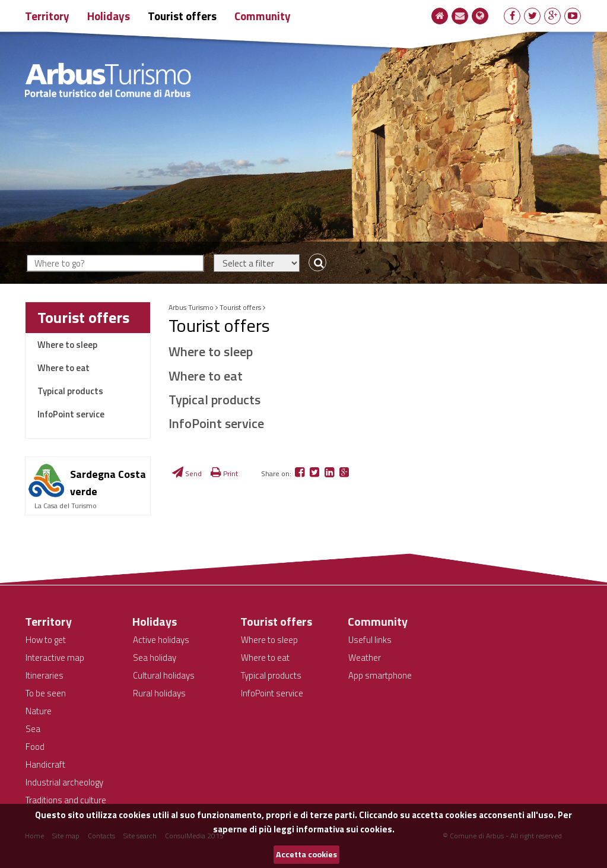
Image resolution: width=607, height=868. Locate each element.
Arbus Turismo (191, 307)
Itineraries (45, 675)
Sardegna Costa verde (108, 483)
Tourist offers (182, 16)
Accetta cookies (306, 854)
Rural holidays (159, 693)
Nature (39, 711)
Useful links (370, 640)
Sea (33, 729)
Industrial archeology (64, 782)
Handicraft (45, 764)
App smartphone (380, 675)
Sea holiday (155, 658)
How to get (46, 640)
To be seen (46, 693)
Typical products (70, 391)
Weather (365, 658)
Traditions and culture (66, 800)
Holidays (109, 16)
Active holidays (161, 640)
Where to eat (63, 368)
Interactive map (55, 658)
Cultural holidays (164, 675)
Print (224, 473)
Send (187, 473)
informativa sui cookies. (345, 829)
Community (263, 16)
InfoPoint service (71, 414)
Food (35, 747)
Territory (47, 16)
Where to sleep (67, 345)
